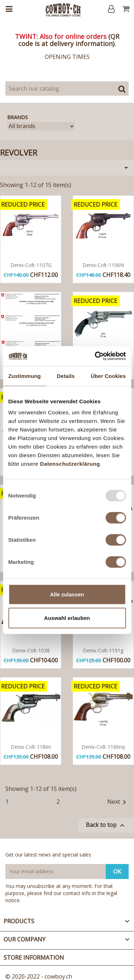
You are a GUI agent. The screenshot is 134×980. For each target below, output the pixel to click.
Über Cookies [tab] (108, 376)
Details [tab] (66, 376)
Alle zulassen (67, 594)
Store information (34, 958)
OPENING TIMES (67, 57)
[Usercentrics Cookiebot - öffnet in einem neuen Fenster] (95, 356)
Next (118, 802)
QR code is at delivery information (69, 40)
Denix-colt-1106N (103, 265)
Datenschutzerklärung (70, 464)
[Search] (67, 89)
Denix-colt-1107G (31, 265)
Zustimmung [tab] (24, 376)
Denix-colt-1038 (31, 650)
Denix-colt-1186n (31, 747)
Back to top (106, 825)
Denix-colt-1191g (103, 650)
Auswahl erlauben (67, 618)
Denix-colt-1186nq (103, 747)
